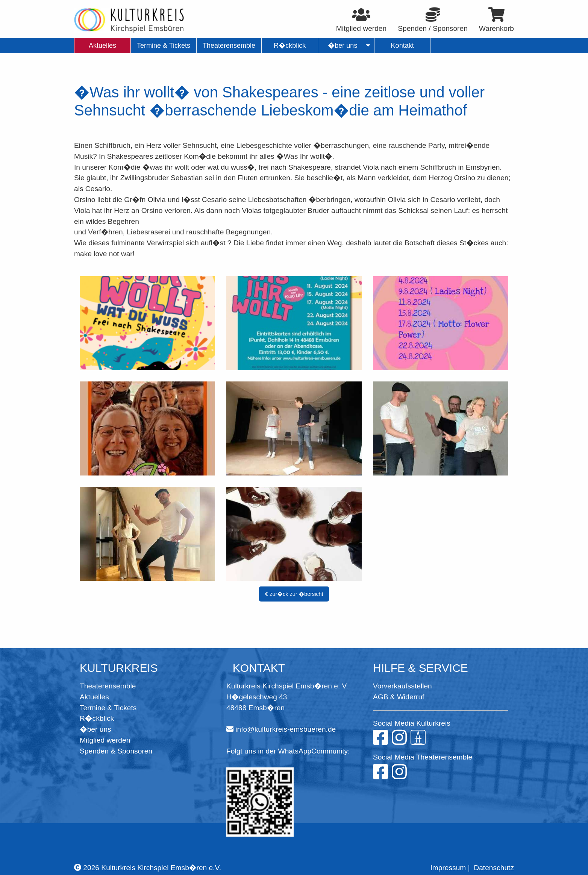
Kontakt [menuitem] (402, 46)
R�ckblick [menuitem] (290, 46)
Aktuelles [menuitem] (102, 46)
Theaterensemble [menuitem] (229, 46)
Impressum (448, 868)
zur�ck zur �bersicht (294, 594)
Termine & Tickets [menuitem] (164, 46)
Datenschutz (494, 868)
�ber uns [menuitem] (343, 46)
